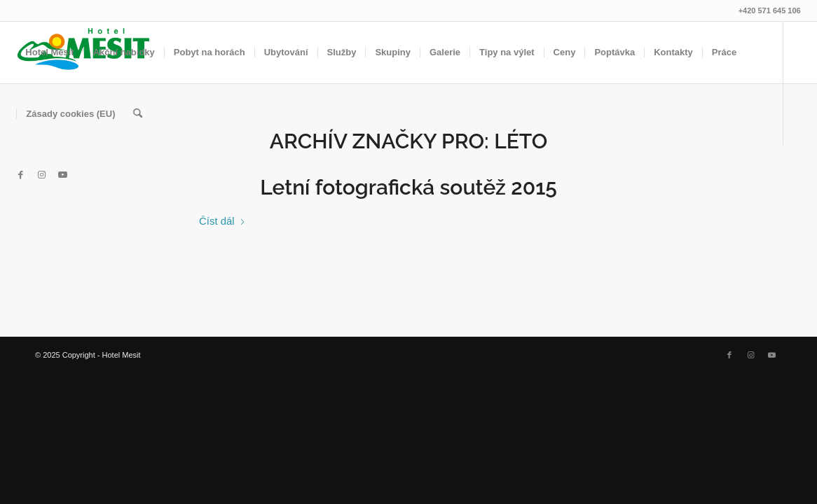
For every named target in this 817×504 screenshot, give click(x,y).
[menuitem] (49, 52)
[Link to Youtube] (62, 175)
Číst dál (222, 221)
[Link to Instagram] (41, 175)
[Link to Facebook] (20, 175)
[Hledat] (138, 114)
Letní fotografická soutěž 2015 (408, 187)
